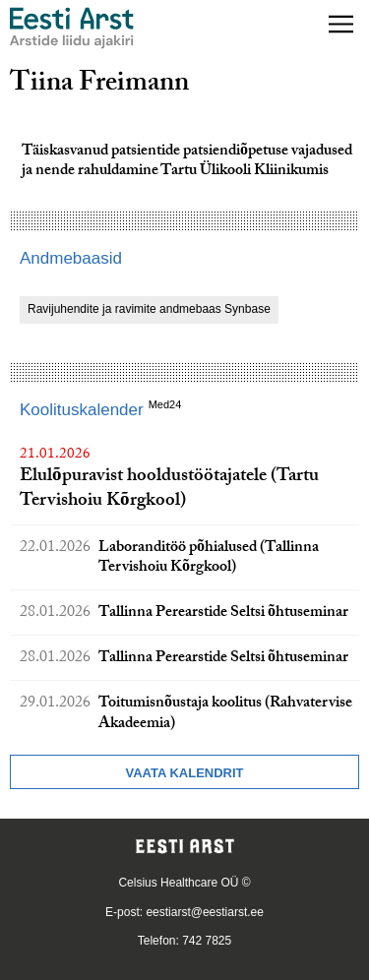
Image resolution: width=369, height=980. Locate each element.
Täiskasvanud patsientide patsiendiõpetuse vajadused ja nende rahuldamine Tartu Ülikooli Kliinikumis (187, 162)
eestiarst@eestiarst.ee (205, 912)
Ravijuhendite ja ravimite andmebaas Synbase (149, 309)
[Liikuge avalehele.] (72, 28)
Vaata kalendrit (184, 773)
